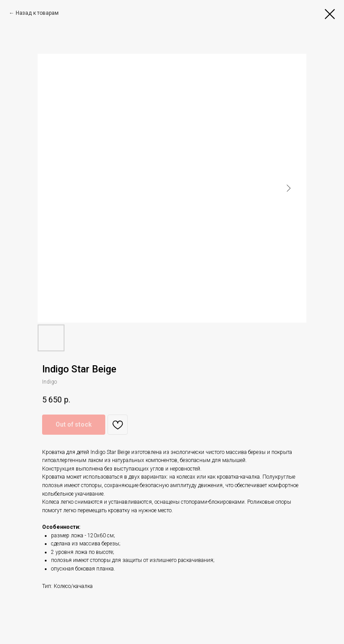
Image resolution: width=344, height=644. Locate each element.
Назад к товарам (37, 13)
